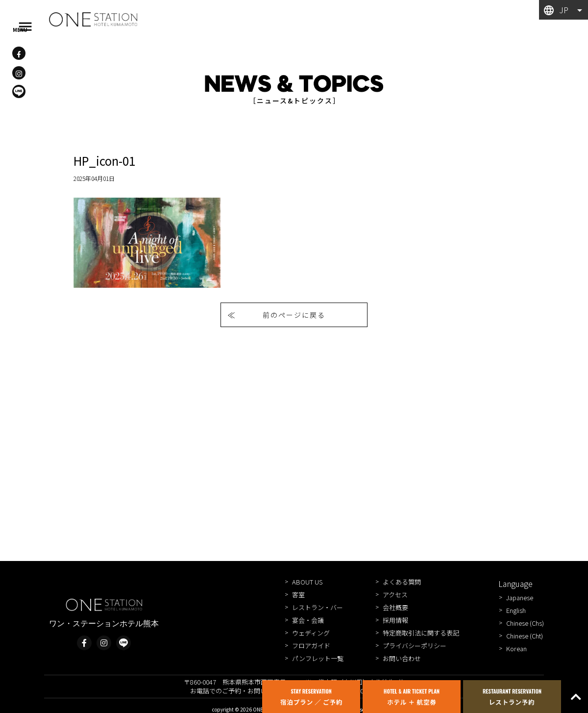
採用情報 (395, 620)
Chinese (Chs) (525, 623)
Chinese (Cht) (525, 636)
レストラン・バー (318, 607)
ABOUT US (307, 582)
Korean (516, 649)
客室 (298, 595)
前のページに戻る (294, 315)
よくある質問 (402, 582)
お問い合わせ (402, 658)
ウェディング (311, 633)
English (516, 610)
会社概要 (395, 607)
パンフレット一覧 (318, 658)
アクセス (395, 595)
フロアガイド (311, 646)
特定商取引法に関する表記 (421, 633)
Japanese (520, 598)
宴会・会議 (308, 620)
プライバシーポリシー (415, 646)
